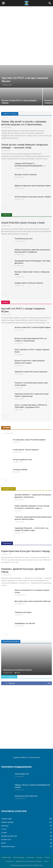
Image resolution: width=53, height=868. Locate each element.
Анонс (4, 843)
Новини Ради (6, 819)
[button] (50, 3)
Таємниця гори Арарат (23, 612)
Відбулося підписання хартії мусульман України (33, 186)
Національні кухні (8, 846)
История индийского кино (22, 460)
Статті (4, 829)
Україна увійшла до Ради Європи (19, 430)
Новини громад (7, 822)
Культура (5, 826)
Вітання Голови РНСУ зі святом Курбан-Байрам (33, 327)
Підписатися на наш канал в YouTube (29, 861)
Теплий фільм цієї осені (24, 239)
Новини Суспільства (9, 836)
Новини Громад (19, 857)
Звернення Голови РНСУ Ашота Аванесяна (31, 372)
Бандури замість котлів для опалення (29, 283)
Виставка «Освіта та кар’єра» (26, 175)
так (49, 683)
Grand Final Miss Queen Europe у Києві (23, 223)
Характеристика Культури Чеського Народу (26, 551)
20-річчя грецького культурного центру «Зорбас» (33, 197)
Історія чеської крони (14, 427)
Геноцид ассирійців (20, 469)
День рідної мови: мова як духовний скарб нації (33, 601)
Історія (4, 833)
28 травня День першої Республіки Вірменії (29, 440)
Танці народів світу (22, 774)
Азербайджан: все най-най (25, 623)
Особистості (6, 839)
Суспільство (30, 857)
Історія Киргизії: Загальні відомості (26, 450)
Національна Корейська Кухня (17, 670)
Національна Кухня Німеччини (26, 796)
